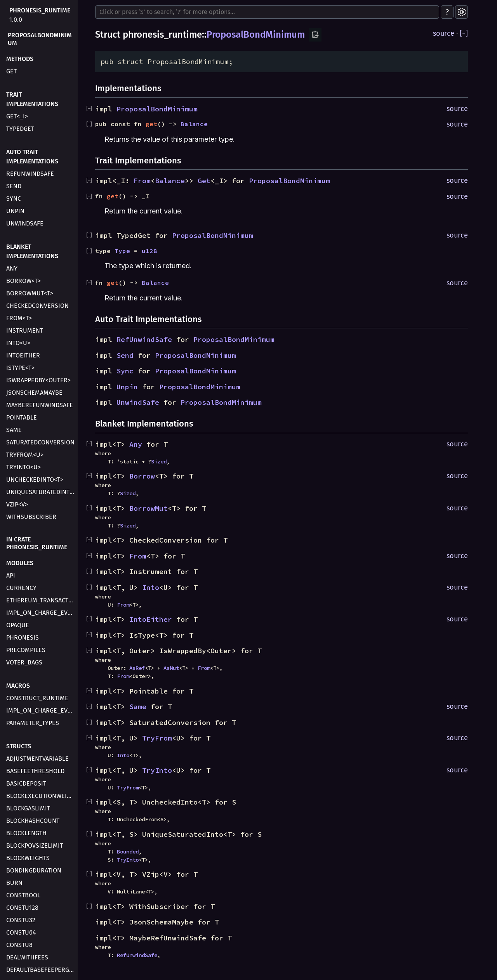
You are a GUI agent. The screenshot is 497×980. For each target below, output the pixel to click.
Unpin (15, 211)
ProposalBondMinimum (40, 39)
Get (204, 181)
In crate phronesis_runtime (37, 543)
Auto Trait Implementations (32, 157)
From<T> (19, 318)
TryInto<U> (23, 467)
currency (21, 588)
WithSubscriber (31, 517)
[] (464, 34)
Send (14, 186)
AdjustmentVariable (37, 759)
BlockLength (26, 833)
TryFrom (157, 738)
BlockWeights (28, 858)
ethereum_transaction (41, 600)
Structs (19, 746)
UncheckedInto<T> (35, 480)
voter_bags (24, 662)
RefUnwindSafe (30, 174)
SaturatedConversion (40, 442)
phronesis (23, 637)
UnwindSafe (25, 223)
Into (151, 587)
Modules (20, 563)
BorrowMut (149, 508)
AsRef (137, 668)
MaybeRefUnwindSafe (40, 405)
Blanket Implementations (32, 251)
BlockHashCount (33, 821)
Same (14, 430)
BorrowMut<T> (30, 293)
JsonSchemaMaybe (34, 393)
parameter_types (33, 723)
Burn (14, 883)
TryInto (157, 770)
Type (122, 251)
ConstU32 (21, 920)
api (11, 575)
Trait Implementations (32, 99)
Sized (159, 461)
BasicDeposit (26, 783)
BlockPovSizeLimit (35, 846)
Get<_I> (17, 116)
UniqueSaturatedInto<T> (41, 492)
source (444, 33)
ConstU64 (21, 932)
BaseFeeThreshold (35, 771)
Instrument (25, 330)
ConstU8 (19, 945)
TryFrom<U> (25, 455)
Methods (20, 59)
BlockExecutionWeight (41, 796)
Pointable (22, 417)
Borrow (142, 476)
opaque (18, 625)
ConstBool (23, 895)
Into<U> (18, 343)
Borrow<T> (23, 281)
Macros (18, 686)
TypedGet (20, 129)
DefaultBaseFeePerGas (41, 970)
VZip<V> (17, 504)
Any (12, 268)
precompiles (26, 650)
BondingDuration (34, 870)
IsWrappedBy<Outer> (38, 380)
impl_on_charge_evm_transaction (41, 613)
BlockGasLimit (28, 808)
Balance (194, 124)
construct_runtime (37, 698)
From (142, 181)
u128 (149, 251)
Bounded (128, 852)
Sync (14, 199)
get (11, 71)
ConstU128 (22, 908)
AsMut (171, 668)
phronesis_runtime (40, 10)
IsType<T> (20, 368)
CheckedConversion (37, 306)
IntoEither (23, 355)
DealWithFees (27, 957)
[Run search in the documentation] (267, 12)
